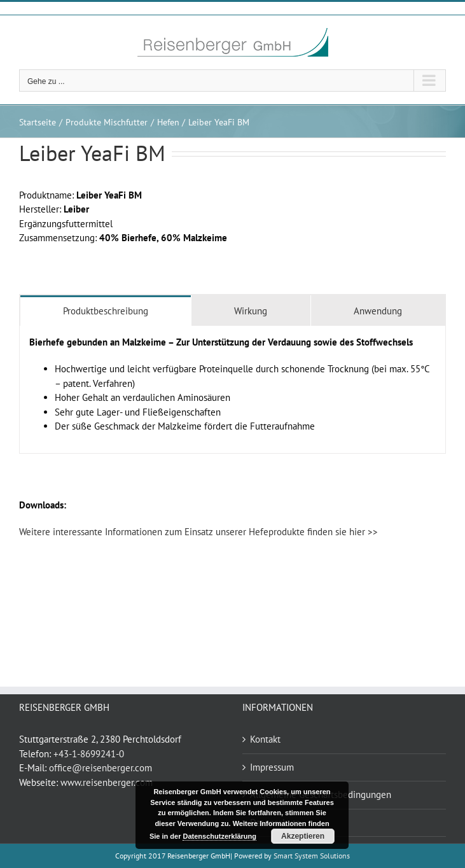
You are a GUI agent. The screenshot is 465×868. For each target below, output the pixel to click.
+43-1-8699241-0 (89, 754)
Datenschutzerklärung (219, 836)
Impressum (272, 767)
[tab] (106, 311)
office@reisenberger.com (101, 768)
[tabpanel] (232, 390)
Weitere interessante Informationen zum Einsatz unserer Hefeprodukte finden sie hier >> (198, 532)
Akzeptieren (303, 836)
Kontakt (265, 739)
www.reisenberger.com (107, 782)
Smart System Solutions (312, 856)
